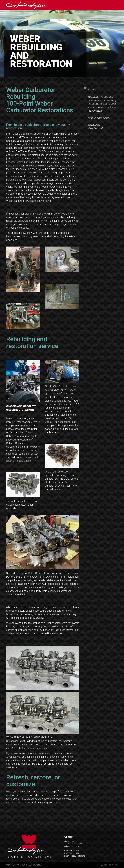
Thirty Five (113, 865)
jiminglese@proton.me (76, 856)
